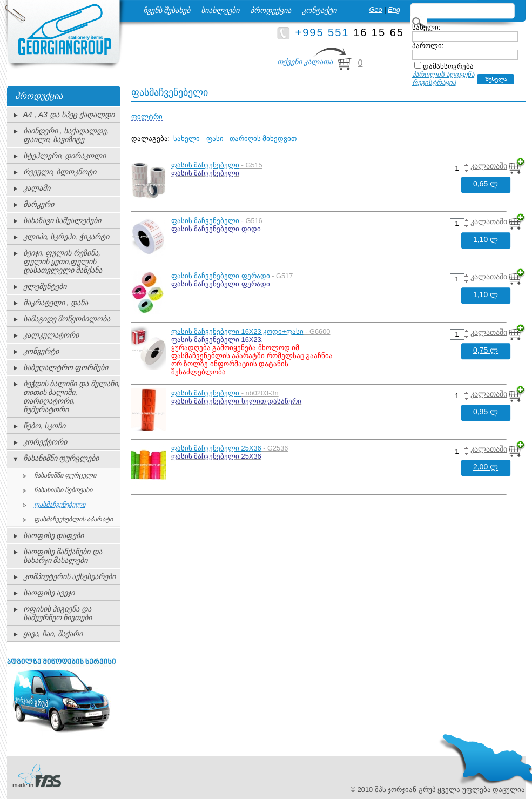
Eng (394, 9)
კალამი (37, 188)
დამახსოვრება (448, 66)
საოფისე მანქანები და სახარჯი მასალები (63, 556)
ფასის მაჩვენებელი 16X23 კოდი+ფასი (237, 331)
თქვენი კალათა (305, 62)
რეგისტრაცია (434, 82)
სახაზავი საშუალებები (62, 220)
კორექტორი (45, 442)
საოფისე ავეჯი (49, 593)
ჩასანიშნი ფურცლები (61, 458)
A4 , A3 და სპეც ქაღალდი (69, 115)
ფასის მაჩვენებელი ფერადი (221, 276)
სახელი (187, 139)
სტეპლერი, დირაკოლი (65, 156)
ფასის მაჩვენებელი (206, 165)
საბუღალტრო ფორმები (66, 367)
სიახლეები (220, 10)
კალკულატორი (51, 335)
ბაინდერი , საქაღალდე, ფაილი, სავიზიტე (66, 135)
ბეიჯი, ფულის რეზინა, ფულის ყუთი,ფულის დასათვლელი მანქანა (63, 261)
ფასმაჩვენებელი (60, 505)
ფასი (215, 139)
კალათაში (489, 166)
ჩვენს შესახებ (167, 10)
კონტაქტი (319, 10)
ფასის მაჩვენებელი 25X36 (216, 448)
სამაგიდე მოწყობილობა (67, 319)
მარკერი (39, 204)
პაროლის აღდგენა (443, 74)
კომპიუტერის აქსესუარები (70, 576)
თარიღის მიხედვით (263, 139)
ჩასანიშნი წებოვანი (63, 490)
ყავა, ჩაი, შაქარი (53, 634)
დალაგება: (151, 139)
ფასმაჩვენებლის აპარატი (73, 519)
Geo (375, 9)
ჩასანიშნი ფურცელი (65, 475)
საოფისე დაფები (54, 535)
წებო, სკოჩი (45, 426)
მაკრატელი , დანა (56, 303)
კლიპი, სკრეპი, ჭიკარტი (66, 237)
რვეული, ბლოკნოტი (60, 172)
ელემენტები (45, 286)
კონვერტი (41, 351)
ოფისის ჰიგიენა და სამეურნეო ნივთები (58, 613)
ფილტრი (147, 116)
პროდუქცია (271, 10)
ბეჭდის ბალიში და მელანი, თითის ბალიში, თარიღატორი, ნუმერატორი (72, 397)
